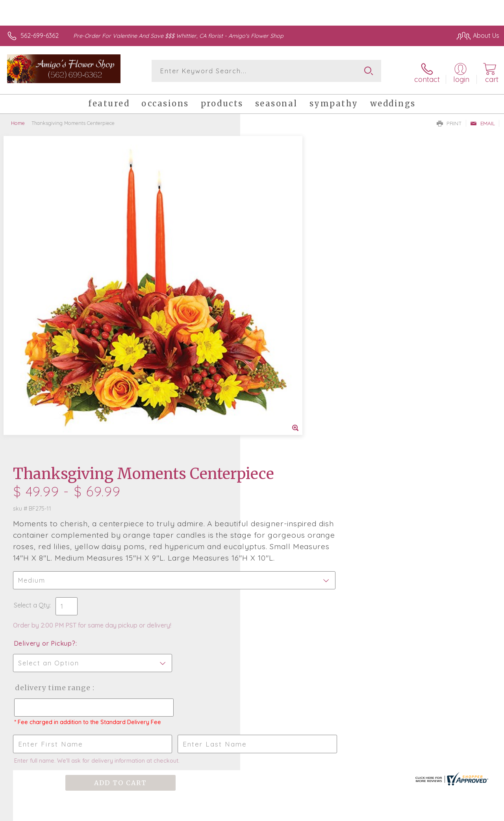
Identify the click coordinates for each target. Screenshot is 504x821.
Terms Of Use (320, 813)
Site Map (471, 813)
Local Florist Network (422, 813)
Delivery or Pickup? (284, 347)
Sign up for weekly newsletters (252, 620)
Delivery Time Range (292, 392)
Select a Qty (271, 309)
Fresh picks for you (252, 577)
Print (449, 121)
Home (18, 120)
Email (483, 121)
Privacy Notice (366, 813)
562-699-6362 (40, 35)
